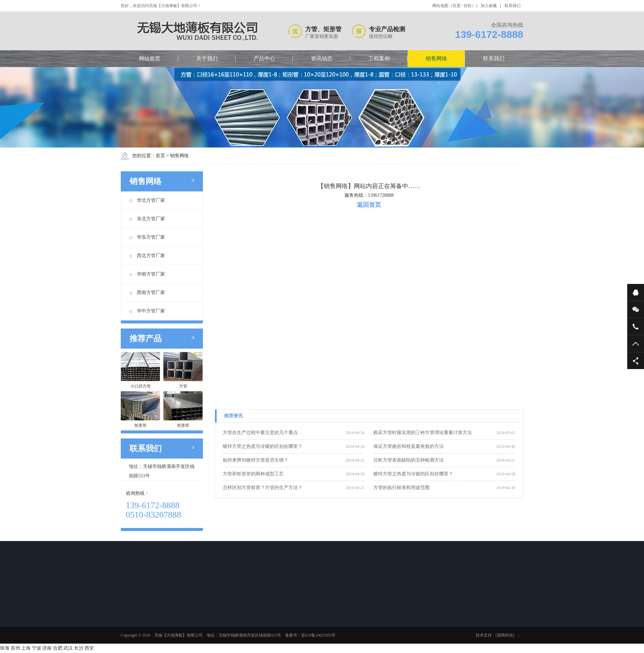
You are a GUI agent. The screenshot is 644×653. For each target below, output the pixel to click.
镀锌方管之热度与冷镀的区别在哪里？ (263, 446)
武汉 (68, 648)
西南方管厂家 (147, 292)
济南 (47, 648)
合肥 (58, 648)
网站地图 (440, 6)
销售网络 (436, 58)
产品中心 (264, 58)
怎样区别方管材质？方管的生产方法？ (263, 488)
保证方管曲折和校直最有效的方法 (409, 446)
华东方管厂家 (147, 237)
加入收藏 (489, 6)
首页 (160, 156)
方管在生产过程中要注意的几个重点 (260, 433)
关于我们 (207, 58)
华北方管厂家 (147, 200)
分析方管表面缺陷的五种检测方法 (409, 460)
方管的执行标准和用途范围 (401, 488)
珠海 (5, 648)
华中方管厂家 (147, 311)
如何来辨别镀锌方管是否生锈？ (256, 460)
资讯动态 (322, 58)
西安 (89, 648)
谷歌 (468, 6)
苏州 (15, 648)
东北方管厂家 (147, 219)
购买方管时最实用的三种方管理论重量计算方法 (423, 433)
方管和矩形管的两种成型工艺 (253, 474)
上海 (26, 648)
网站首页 (150, 58)
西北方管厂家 (147, 256)
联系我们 (513, 6)
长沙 (79, 648)
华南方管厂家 (147, 274)
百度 (457, 6)
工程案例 (379, 58)
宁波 (37, 648)
